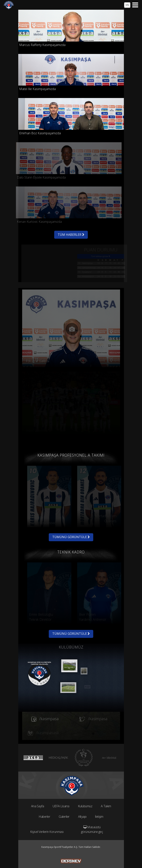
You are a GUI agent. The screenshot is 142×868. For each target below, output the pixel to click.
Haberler (44, 817)
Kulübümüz (85, 806)
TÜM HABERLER (71, 235)
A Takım (106, 806)
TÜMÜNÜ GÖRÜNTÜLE (71, 537)
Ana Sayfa (38, 806)
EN (127, 5)
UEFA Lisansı (61, 806)
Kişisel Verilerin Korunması (47, 832)
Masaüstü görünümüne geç (92, 829)
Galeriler (64, 817)
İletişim (99, 817)
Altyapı (82, 817)
